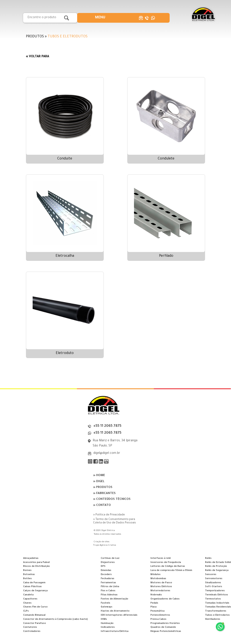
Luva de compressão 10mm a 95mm (171, 571)
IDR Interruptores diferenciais (119, 615)
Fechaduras (108, 579)
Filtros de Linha (110, 587)
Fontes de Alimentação (114, 599)
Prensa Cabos (158, 619)
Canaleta (28, 595)
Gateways (107, 607)
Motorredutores (160, 591)
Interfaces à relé (161, 558)
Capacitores (30, 599)
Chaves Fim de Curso (35, 607)
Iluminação (107, 623)
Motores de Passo (161, 583)
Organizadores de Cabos (165, 599)
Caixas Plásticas (32, 587)
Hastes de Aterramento (115, 611)
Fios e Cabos (108, 591)
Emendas (106, 571)
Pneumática (157, 611)
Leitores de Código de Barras (168, 566)
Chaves (27, 603)
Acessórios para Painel (36, 563)
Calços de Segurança (35, 591)
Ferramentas (108, 583)
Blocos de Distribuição (36, 566)
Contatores (30, 627)
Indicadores (108, 627)
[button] (100, 18)
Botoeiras (29, 575)
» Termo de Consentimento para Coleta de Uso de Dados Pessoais (115, 521)
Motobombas (158, 579)
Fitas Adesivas (109, 595)
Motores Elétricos (161, 587)
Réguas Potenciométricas (166, 631)
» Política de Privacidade (109, 515)
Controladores (32, 631)
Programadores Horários (165, 623)
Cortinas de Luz (110, 558)
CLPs (26, 611)
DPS (103, 566)
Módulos (155, 575)
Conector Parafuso (34, 623)
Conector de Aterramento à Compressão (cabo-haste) (55, 619)
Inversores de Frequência (166, 563)
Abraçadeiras (31, 558)
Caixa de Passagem (34, 583)
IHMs (104, 619)
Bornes (27, 571)
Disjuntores (108, 563)
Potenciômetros (160, 615)
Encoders (106, 575)
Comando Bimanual (34, 615)
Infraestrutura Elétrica (115, 631)
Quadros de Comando (163, 627)
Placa (153, 607)
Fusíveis (105, 603)
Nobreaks (156, 595)
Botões (27, 579)
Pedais (154, 603)
